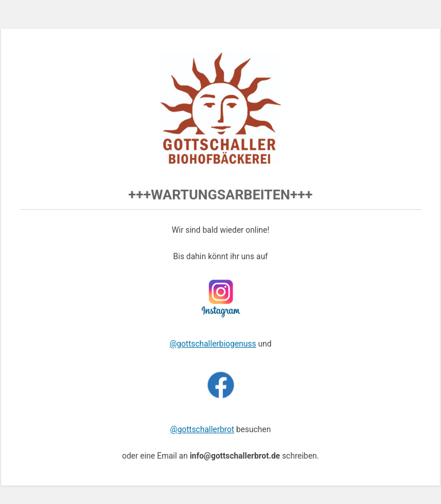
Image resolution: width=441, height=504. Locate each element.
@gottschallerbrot (202, 429)
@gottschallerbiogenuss (213, 344)
